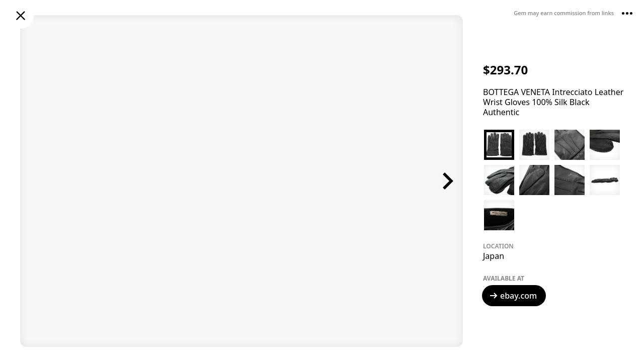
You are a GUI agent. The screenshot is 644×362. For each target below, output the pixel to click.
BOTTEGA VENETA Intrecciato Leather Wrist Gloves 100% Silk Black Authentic (553, 102)
